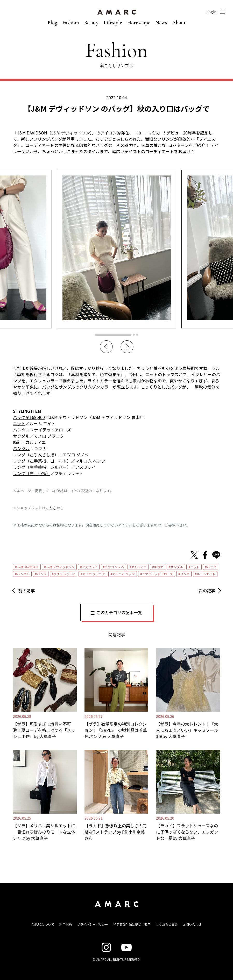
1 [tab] (113, 335)
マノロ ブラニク (94, 574)
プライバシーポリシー (93, 924)
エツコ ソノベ (114, 567)
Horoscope (139, 23)
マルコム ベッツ (123, 574)
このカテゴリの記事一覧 (119, 612)
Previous (106, 347)
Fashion (71, 23)
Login (211, 12)
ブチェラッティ (64, 574)
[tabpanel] (117, 249)
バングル (23, 574)
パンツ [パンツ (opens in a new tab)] (19, 430)
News (161, 23)
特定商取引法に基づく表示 (132, 924)
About (179, 23)
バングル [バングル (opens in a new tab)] (21, 448)
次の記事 (207, 591)
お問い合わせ (192, 924)
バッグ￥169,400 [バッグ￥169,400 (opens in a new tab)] (29, 417)
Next (127, 347)
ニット (195, 567)
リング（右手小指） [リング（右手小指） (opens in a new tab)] (32, 473)
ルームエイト (206, 574)
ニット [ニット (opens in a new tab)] (19, 423)
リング (185, 574)
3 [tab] (137, 335)
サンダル (177, 567)
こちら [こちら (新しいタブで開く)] (51, 508)
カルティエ (139, 567)
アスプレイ (90, 567)
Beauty (91, 23)
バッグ (211, 567)
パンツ (42, 574)
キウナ (159, 567)
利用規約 (66, 924)
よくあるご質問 (167, 924)
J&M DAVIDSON (28, 567)
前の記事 (26, 591)
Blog (52, 23)
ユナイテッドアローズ (157, 574)
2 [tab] (134, 335)
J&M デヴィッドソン (60, 567)
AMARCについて (43, 924)
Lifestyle (113, 23)
